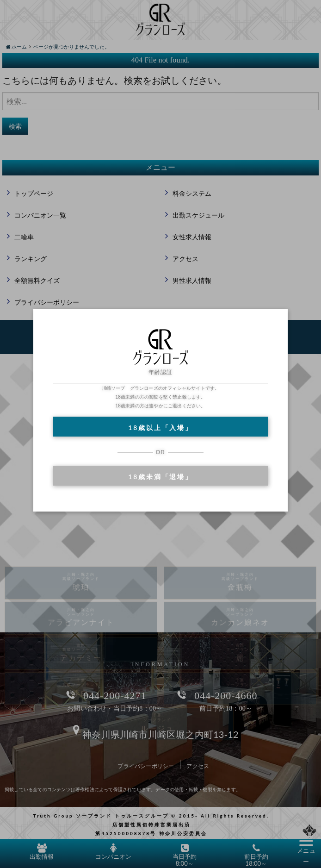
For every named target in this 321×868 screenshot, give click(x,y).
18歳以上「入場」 (160, 428)
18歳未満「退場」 (160, 477)
